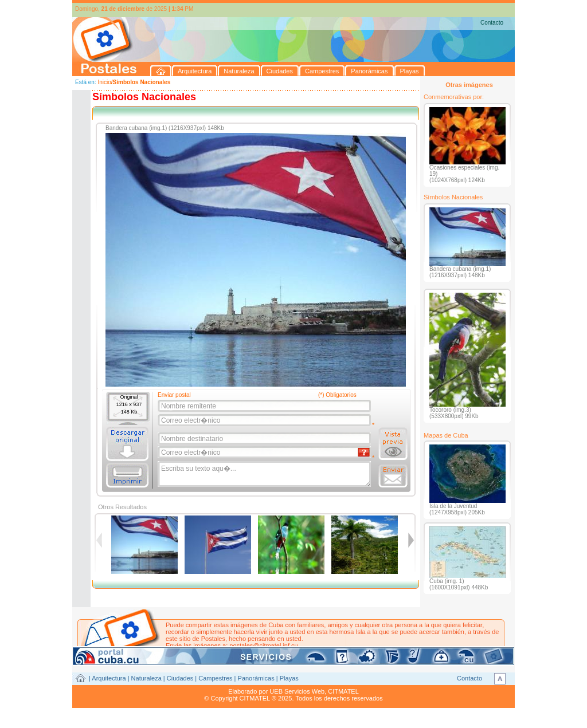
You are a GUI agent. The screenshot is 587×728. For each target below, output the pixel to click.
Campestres (215, 678)
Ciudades (180, 678)
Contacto (492, 23)
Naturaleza (146, 678)
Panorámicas (256, 678)
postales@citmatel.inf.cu (263, 646)
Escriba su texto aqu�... (265, 474)
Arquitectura (109, 678)
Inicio (104, 82)
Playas (289, 678)
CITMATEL (343, 691)
